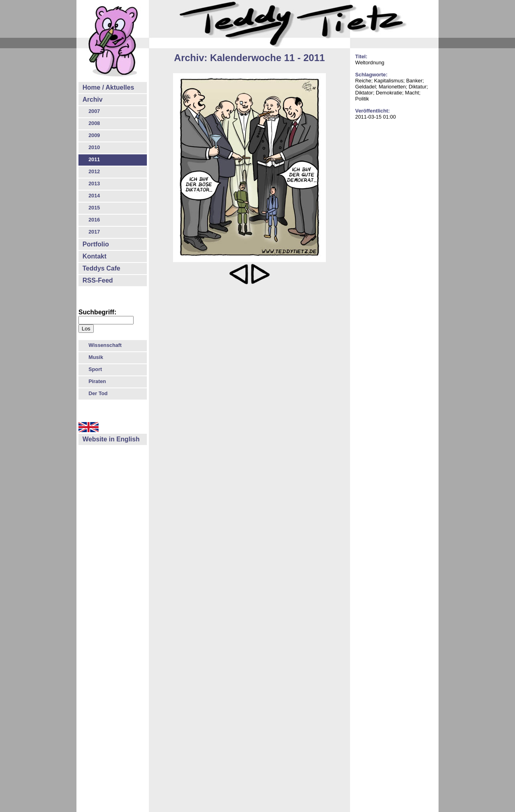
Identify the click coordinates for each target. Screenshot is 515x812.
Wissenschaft (105, 345)
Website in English (111, 439)
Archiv (93, 99)
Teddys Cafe (101, 268)
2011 (94, 159)
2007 (94, 111)
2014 (94, 196)
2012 (94, 171)
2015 (94, 208)
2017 (94, 232)
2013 (94, 184)
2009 (94, 135)
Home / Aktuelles (108, 87)
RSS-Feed (98, 280)
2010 (94, 147)
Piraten (97, 381)
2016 (94, 220)
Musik (96, 357)
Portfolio (96, 244)
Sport (95, 369)
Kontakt (95, 256)
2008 (94, 123)
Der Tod (98, 393)
